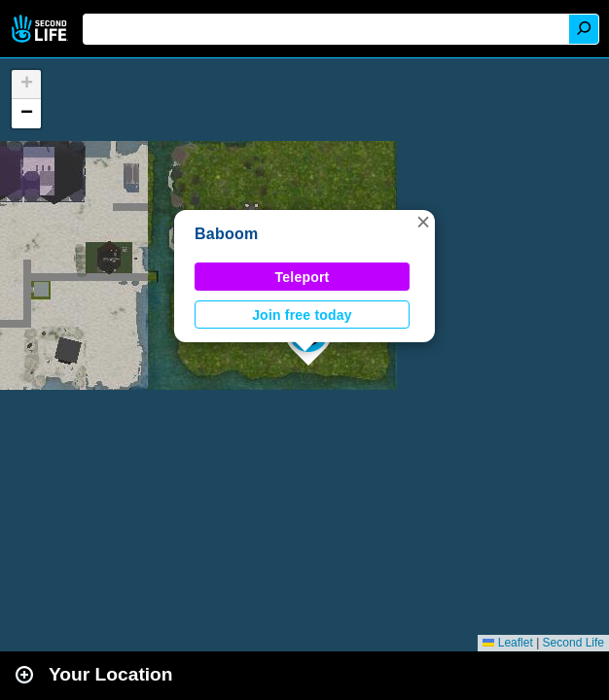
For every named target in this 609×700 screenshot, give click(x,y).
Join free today (302, 315)
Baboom (226, 234)
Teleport (303, 277)
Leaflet (507, 643)
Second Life (41, 29)
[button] (423, 222)
